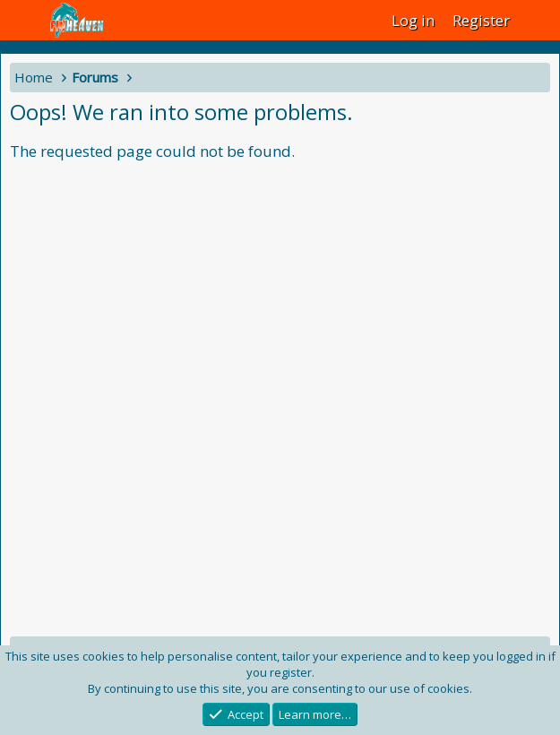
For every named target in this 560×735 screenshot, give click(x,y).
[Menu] (25, 21)
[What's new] (538, 21)
